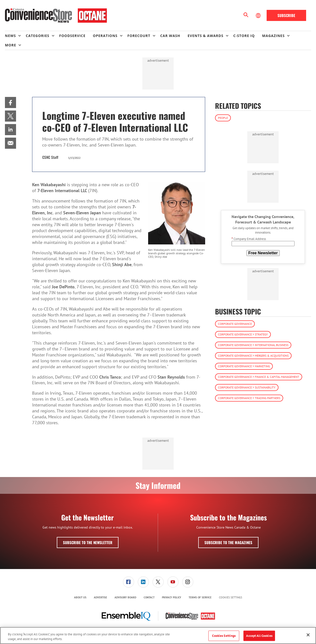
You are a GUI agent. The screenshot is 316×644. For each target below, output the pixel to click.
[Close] (308, 635)
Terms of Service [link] (200, 597)
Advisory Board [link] (125, 597)
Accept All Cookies (259, 636)
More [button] (10, 45)
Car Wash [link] (170, 36)
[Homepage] (56, 16)
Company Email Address (249, 239)
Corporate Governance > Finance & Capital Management (259, 377)
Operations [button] (105, 36)
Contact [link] (149, 597)
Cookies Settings (231, 598)
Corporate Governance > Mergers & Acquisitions (253, 356)
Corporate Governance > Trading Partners (249, 398)
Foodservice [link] (72, 36)
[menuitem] (15, 36)
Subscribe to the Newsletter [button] (88, 542)
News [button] (10, 36)
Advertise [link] (100, 597)
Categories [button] (37, 36)
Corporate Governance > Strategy (243, 334)
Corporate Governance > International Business (253, 345)
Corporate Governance (235, 324)
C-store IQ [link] (244, 36)
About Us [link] (80, 597)
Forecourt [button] (139, 36)
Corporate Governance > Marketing (244, 366)
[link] (10, 102)
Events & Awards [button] (206, 36)
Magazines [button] (273, 36)
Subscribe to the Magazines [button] (228, 542)
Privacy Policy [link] (172, 597)
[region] (158, 635)
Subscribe (286, 15)
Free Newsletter (263, 253)
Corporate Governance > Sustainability (247, 387)
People (223, 118)
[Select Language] (259, 16)
